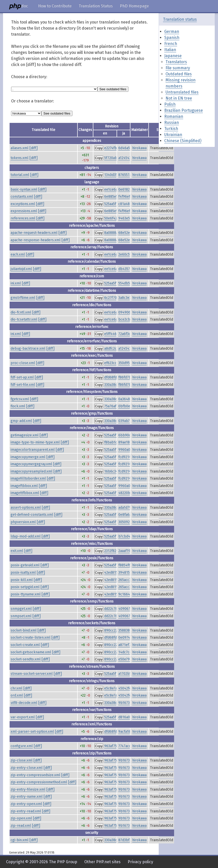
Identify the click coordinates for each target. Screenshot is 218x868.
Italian (170, 50)
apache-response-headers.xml (36, 240)
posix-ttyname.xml (26, 594)
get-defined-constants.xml (32, 515)
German (172, 31)
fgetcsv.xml (20, 399)
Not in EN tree (179, 98)
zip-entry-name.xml (27, 797)
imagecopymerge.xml (28, 457)
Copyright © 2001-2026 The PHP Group (42, 862)
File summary (178, 68)
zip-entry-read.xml (26, 811)
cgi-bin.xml (20, 840)
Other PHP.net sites (102, 862)
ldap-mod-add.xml (26, 536)
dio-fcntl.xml (21, 312)
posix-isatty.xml (23, 573)
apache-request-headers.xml (34, 233)
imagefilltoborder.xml (28, 478)
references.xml (23, 218)
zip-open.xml (21, 818)
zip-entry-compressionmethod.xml (39, 782)
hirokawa (139, 148)
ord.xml (17, 695)
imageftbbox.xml (24, 486)
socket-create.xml (25, 645)
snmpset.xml (21, 616)
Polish (170, 104)
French (171, 44)
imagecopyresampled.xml (32, 471)
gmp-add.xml (21, 421)
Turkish (171, 129)
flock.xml (18, 406)
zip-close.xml (22, 760)
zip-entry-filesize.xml (28, 789)
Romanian (174, 116)
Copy (99, 148)
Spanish (172, 38)
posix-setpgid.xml (25, 587)
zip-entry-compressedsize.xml (35, 775)
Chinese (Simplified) (183, 141)
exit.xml (17, 551)
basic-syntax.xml (24, 190)
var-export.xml (23, 717)
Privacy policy (140, 862)
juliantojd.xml (21, 269)
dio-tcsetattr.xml (24, 319)
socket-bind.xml (24, 630)
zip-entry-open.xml (26, 804)
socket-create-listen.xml (31, 638)
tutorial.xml (20, 175)
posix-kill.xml (22, 580)
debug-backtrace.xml (28, 349)
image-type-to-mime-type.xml (35, 442)
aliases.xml (20, 148)
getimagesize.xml (25, 435)
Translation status (180, 19)
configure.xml (22, 746)
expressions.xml (24, 211)
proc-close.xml (23, 363)
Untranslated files (182, 92)
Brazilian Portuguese (184, 110)
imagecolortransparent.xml (33, 450)
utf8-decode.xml (24, 703)
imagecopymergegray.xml (31, 464)
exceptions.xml (23, 204)
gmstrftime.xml (23, 298)
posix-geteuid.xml (25, 565)
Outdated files (179, 74)
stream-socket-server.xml (32, 674)
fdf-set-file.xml (23, 385)
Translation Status (96, 6)
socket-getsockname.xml (31, 652)
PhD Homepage (134, 6)
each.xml (18, 254)
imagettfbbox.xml (25, 493)
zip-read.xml (21, 826)
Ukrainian (173, 135)
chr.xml (17, 688)
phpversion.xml (23, 522)
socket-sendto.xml (26, 659)
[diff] (34, 148)
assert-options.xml (26, 508)
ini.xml (16, 283)
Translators (176, 62)
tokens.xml (20, 158)
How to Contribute (55, 6)
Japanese (173, 56)
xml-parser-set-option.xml (32, 732)
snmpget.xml (21, 609)
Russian (172, 123)
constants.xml (22, 197)
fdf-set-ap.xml (22, 377)
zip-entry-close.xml (27, 768)
